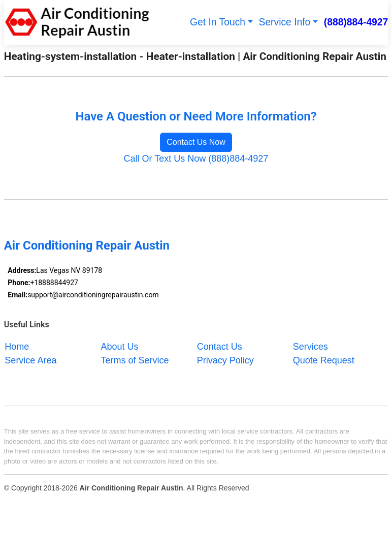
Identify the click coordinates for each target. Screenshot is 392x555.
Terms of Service (135, 360)
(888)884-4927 (356, 22)
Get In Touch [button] (218, 22)
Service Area (30, 360)
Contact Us (220, 346)
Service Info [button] (285, 22)
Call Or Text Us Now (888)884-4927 (196, 159)
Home (17, 346)
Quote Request (324, 360)
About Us (120, 346)
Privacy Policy (225, 360)
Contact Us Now (196, 142)
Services (311, 346)
